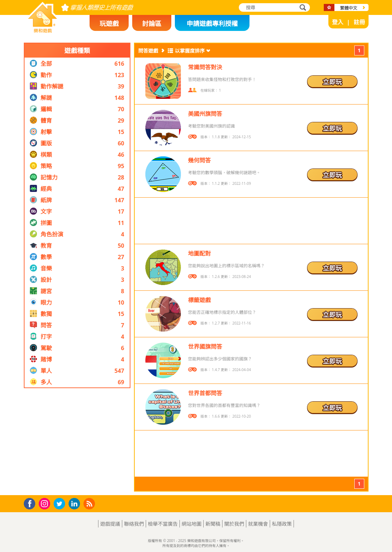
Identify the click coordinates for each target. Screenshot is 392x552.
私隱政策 (282, 524)
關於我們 (234, 524)
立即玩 (332, 82)
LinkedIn (76, 504)
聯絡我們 (134, 524)
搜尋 (302, 8)
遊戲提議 (110, 524)
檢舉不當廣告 (163, 524)
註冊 (359, 22)
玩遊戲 (109, 23)
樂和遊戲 (37, 31)
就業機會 (258, 524)
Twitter (61, 504)
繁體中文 (349, 8)
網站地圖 (192, 524)
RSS (90, 503)
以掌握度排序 (190, 51)
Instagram (45, 503)
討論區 (152, 23)
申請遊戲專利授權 (212, 23)
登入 (338, 22)
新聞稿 (213, 524)
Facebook (31, 503)
